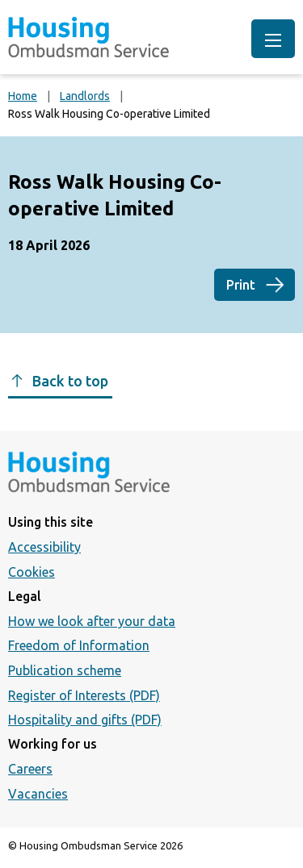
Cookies (32, 572)
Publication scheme (65, 670)
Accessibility (44, 547)
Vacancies (38, 794)
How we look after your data (92, 621)
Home (23, 96)
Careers (30, 769)
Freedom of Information (79, 645)
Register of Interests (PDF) (84, 695)
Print (241, 285)
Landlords (85, 96)
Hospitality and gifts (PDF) (85, 720)
